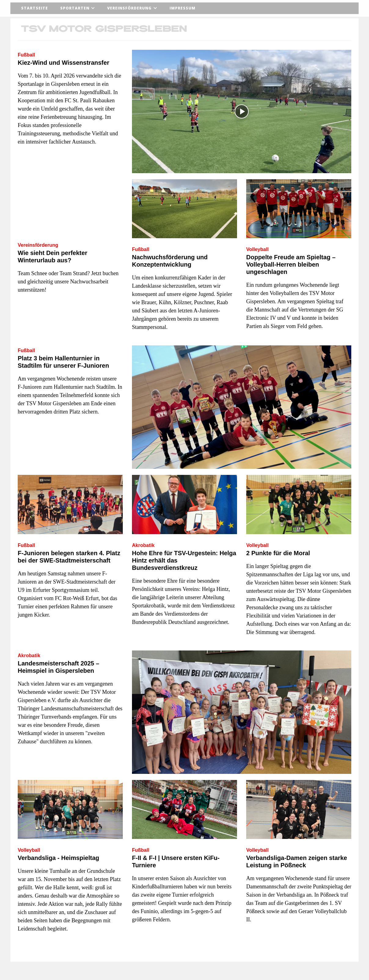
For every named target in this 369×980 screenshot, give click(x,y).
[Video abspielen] (242, 111)
